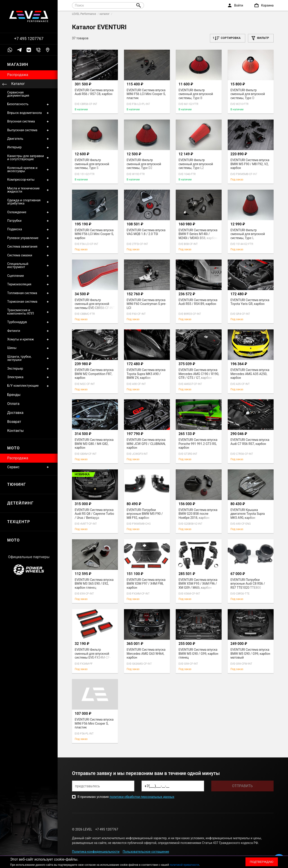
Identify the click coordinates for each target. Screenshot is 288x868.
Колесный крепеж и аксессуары (29, 170)
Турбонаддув (29, 322)
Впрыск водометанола (29, 113)
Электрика (29, 377)
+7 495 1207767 (29, 39)
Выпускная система (29, 130)
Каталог (18, 84)
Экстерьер (29, 369)
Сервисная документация (18, 94)
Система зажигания (29, 247)
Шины (29, 348)
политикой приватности (184, 865)
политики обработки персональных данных (142, 797)
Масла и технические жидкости (29, 190)
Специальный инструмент (29, 266)
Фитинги (29, 331)
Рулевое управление (29, 238)
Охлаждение (29, 212)
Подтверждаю (262, 862)
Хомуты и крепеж (29, 340)
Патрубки (29, 221)
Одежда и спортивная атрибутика (29, 202)
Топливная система (29, 293)
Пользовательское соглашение (146, 852)
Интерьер (29, 147)
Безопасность (29, 104)
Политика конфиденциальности (96, 852)
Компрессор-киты (29, 180)
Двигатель (29, 139)
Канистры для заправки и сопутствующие (29, 158)
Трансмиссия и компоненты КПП (29, 312)
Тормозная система (29, 302)
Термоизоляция (29, 284)
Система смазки (29, 255)
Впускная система (29, 122)
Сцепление (29, 276)
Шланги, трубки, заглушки (29, 359)
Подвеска (29, 229)
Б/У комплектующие (29, 386)
